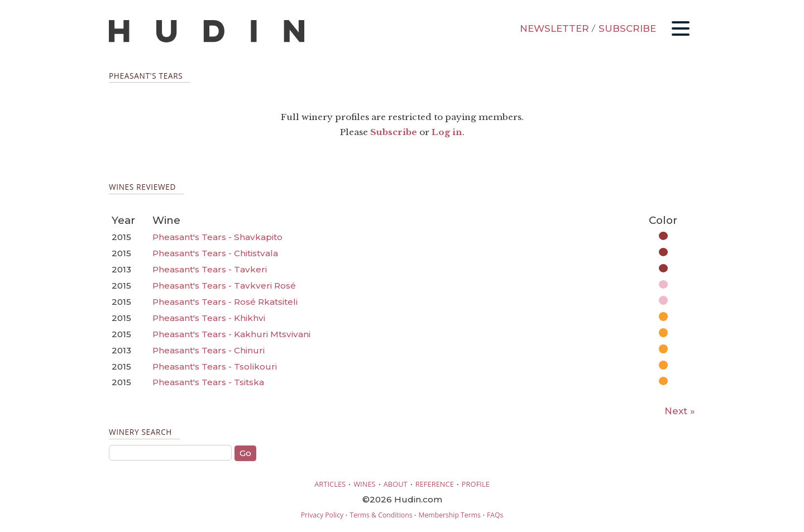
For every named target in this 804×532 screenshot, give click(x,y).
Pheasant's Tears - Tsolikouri (215, 366)
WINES (365, 484)
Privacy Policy (322, 515)
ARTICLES (330, 484)
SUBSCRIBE (627, 28)
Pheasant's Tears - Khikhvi (209, 318)
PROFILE (476, 484)
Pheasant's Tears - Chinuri (209, 350)
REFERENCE (435, 484)
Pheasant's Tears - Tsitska (208, 382)
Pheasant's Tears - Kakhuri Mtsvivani (231, 334)
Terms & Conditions (381, 515)
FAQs (495, 515)
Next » (680, 411)
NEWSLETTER (554, 28)
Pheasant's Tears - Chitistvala (215, 253)
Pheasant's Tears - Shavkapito (217, 237)
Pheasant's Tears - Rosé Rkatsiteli (225, 302)
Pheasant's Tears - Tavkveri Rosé (224, 286)
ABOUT (396, 484)
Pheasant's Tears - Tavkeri (210, 269)
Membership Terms (449, 515)
